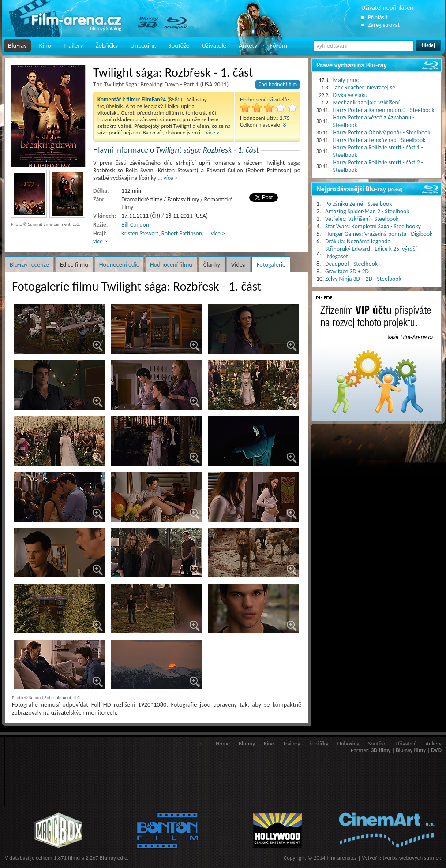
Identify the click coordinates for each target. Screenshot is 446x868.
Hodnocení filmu (171, 264)
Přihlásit (378, 17)
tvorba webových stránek (412, 858)
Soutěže (179, 45)
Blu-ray (17, 45)
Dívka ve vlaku (350, 95)
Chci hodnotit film (278, 84)
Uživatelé (214, 45)
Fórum (278, 45)
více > (213, 132)
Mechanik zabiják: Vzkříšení (366, 102)
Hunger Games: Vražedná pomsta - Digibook (379, 234)
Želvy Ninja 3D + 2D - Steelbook (363, 279)
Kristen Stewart (140, 233)
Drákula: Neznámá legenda (358, 241)
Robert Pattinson (182, 233)
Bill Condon (135, 225)
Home (223, 743)
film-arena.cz (341, 858)
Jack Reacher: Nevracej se (364, 88)
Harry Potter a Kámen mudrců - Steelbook (384, 110)
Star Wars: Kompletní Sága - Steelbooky (373, 226)
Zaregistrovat (384, 25)
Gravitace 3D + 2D (347, 271)
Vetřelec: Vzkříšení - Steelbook (362, 219)
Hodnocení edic (119, 264)
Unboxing (143, 45)
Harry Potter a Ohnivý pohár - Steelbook (382, 132)
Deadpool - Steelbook (351, 264)
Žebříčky (107, 45)
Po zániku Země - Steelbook (358, 204)
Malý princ (346, 80)
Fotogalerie (271, 264)
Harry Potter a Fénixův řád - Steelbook (379, 140)
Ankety (248, 45)
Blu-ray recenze (29, 264)
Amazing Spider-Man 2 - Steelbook (367, 211)
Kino (45, 45)
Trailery (73, 45)
